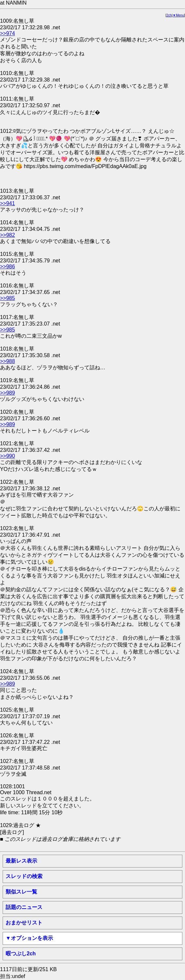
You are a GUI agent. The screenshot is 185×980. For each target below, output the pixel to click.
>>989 (7, 393)
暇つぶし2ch (21, 954)
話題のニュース (24, 907)
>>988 (7, 361)
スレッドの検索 (24, 876)
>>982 (7, 235)
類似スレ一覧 (21, 892)
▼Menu (178, 15)
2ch (169, 15)
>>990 (7, 456)
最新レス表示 (21, 861)
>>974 (7, 33)
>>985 (7, 298)
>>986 (7, 267)
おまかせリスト (24, 923)
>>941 (7, 203)
